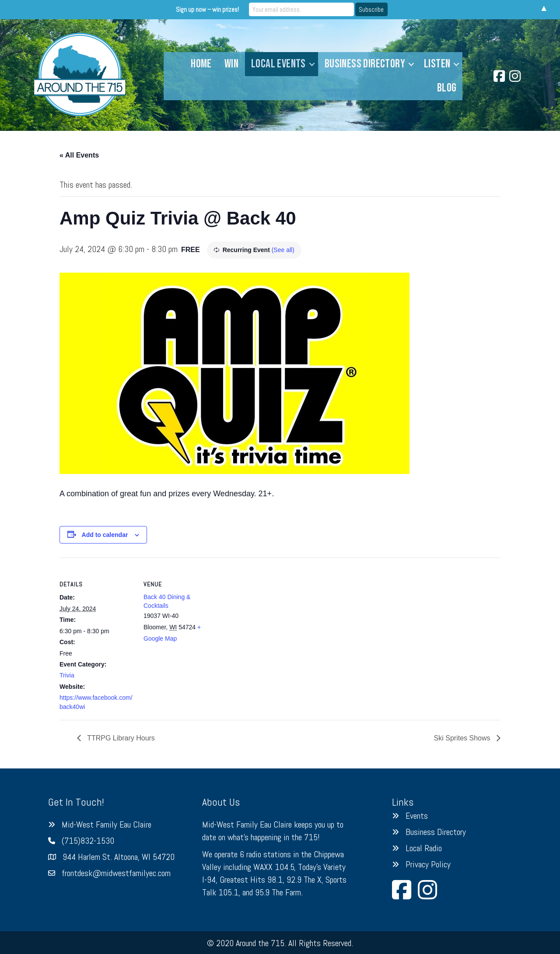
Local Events (278, 64)
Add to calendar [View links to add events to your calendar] (105, 535)
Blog (447, 88)
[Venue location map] (274, 618)
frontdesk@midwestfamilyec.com (116, 873)
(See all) (283, 250)
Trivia (67, 675)
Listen (437, 64)
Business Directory (365, 64)
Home (201, 64)
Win (231, 64)
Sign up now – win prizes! (207, 9)
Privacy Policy (428, 864)
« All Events (79, 155)
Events (417, 816)
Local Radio (424, 848)
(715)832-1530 (88, 841)
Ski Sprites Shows (463, 738)
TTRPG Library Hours (120, 738)
